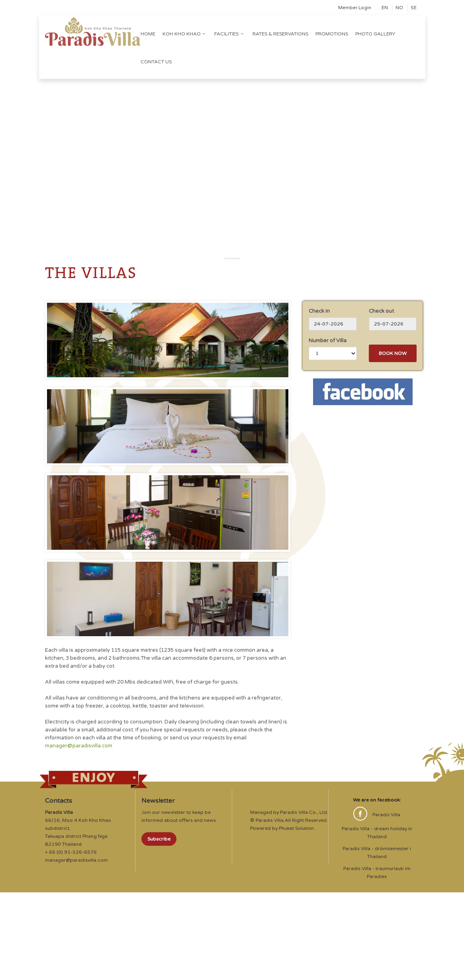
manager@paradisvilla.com (79, 746)
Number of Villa (328, 341)
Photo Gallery (375, 34)
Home (148, 34)
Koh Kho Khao (185, 34)
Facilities (230, 34)
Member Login (355, 8)
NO (399, 8)
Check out (381, 311)
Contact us (156, 62)
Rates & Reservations (280, 34)
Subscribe (159, 839)
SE (414, 8)
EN (385, 8)
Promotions (332, 34)
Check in (319, 311)
